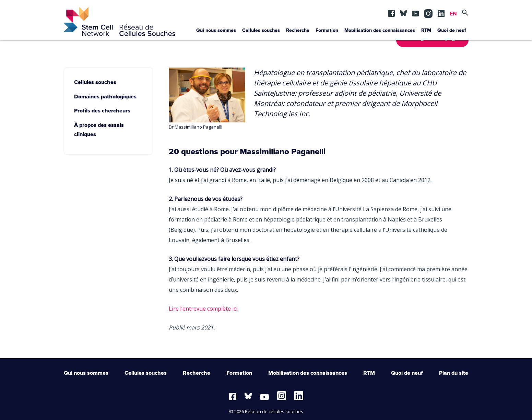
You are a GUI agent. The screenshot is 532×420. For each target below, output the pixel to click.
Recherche (298, 31)
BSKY (403, 12)
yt (415, 12)
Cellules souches (261, 31)
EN (453, 14)
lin (441, 12)
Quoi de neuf (452, 31)
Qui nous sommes (216, 31)
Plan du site (454, 373)
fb (391, 12)
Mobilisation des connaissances (380, 31)
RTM (426, 31)
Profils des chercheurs (102, 111)
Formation (327, 31)
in (427, 12)
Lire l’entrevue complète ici (203, 309)
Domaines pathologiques (105, 97)
